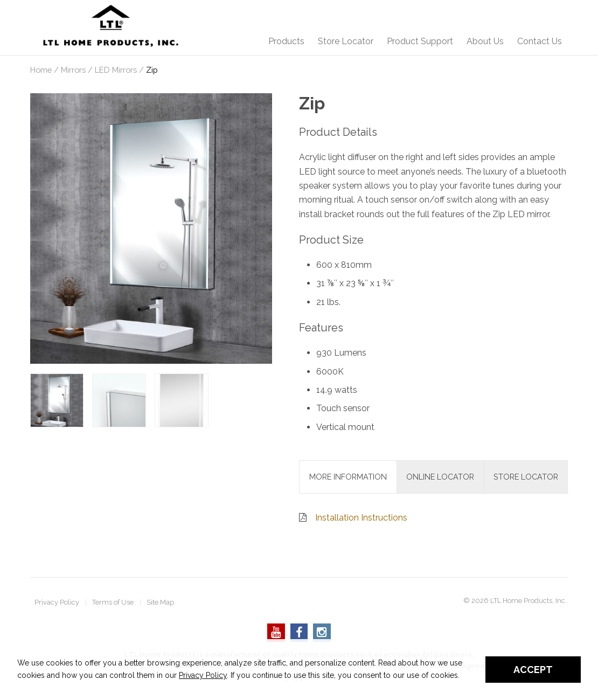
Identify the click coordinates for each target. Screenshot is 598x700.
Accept (533, 670)
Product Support (420, 41)
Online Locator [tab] (440, 477)
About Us (485, 41)
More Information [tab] (348, 477)
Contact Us (540, 41)
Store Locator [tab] (526, 477)
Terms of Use (113, 603)
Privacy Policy (57, 603)
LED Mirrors (116, 70)
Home (41, 70)
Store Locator (346, 41)
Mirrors (73, 70)
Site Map (160, 603)
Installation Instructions (361, 518)
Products (286, 41)
